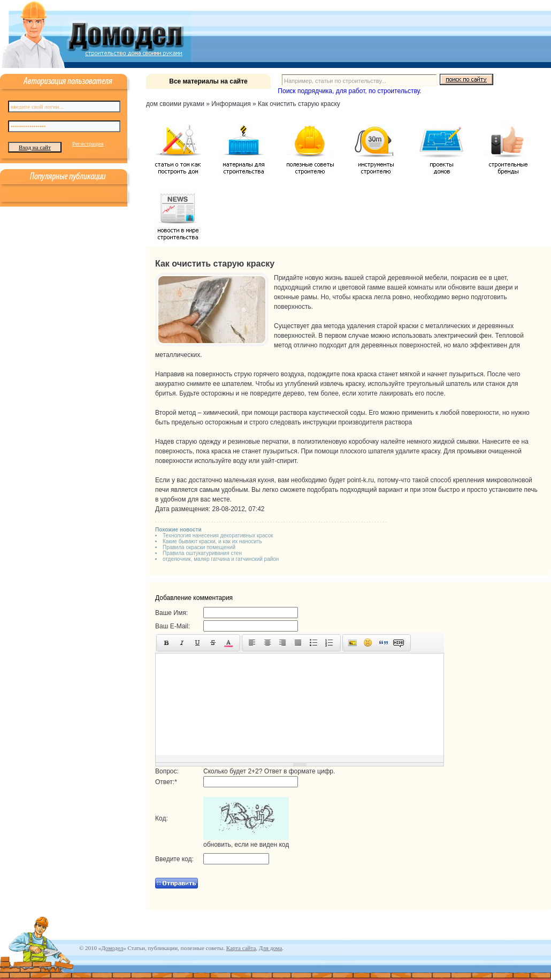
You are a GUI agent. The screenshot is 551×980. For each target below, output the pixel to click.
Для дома (270, 948)
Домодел (112, 948)
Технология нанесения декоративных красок (218, 535)
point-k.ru (361, 480)
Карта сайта (241, 948)
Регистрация (88, 143)
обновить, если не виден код (246, 845)
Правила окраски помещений (199, 547)
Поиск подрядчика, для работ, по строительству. (349, 91)
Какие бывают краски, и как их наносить (212, 541)
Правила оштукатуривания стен (202, 553)
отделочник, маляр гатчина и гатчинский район (221, 559)
